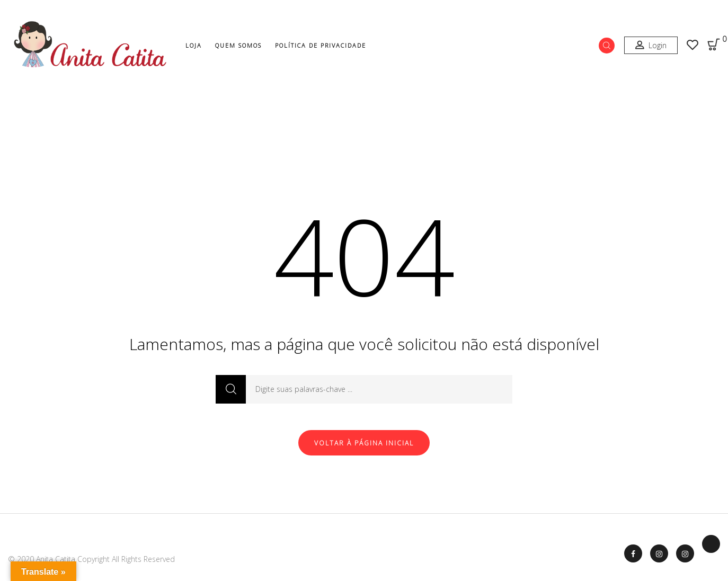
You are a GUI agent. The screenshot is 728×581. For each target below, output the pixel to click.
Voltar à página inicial (364, 443)
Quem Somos (238, 45)
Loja (194, 45)
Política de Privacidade (321, 45)
